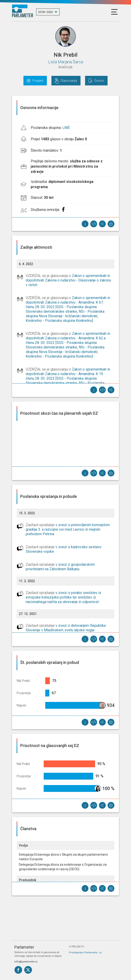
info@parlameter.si (26, 962)
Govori (99, 81)
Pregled (38, 81)
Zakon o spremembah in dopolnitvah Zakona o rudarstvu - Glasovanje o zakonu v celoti (68, 280)
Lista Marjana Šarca (66, 62)
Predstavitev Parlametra (83, 953)
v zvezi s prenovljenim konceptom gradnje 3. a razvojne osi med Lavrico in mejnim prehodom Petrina (68, 529)
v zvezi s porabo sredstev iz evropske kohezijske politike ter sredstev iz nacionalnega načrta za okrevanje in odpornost (63, 597)
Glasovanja (69, 81)
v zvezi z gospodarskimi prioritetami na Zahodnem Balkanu (60, 567)
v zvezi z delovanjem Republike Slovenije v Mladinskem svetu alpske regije (66, 628)
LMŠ (66, 128)
